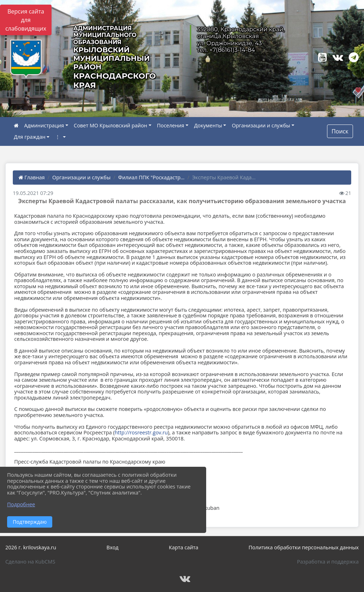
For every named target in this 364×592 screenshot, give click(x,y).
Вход (113, 547)
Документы (208, 125)
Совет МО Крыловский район (111, 125)
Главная (32, 177)
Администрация (44, 125)
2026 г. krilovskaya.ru (31, 547)
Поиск (340, 131)
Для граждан (30, 137)
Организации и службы (261, 125)
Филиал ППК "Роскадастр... (151, 177)
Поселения (171, 125)
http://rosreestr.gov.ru (141, 432)
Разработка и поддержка (328, 562)
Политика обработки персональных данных (304, 547)
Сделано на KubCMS (30, 562)
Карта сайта (184, 547)
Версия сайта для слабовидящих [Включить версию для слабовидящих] (26, 20)
